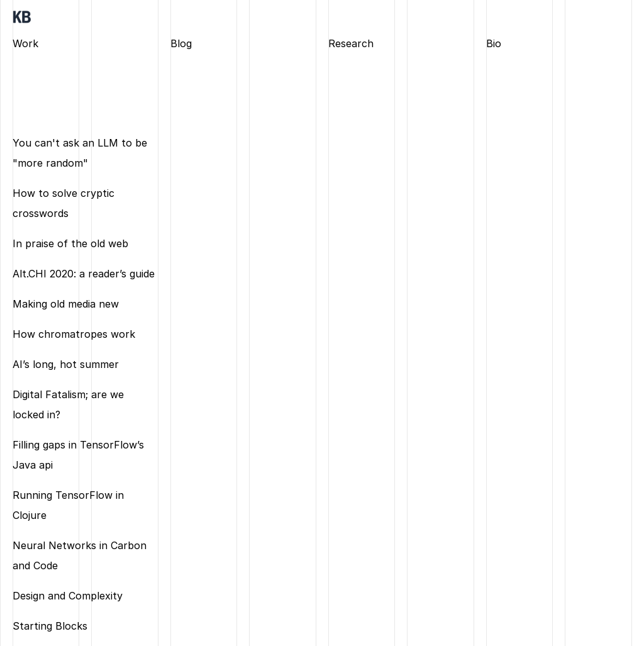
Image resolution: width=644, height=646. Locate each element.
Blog (181, 43)
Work (25, 43)
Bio (494, 43)
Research (351, 43)
